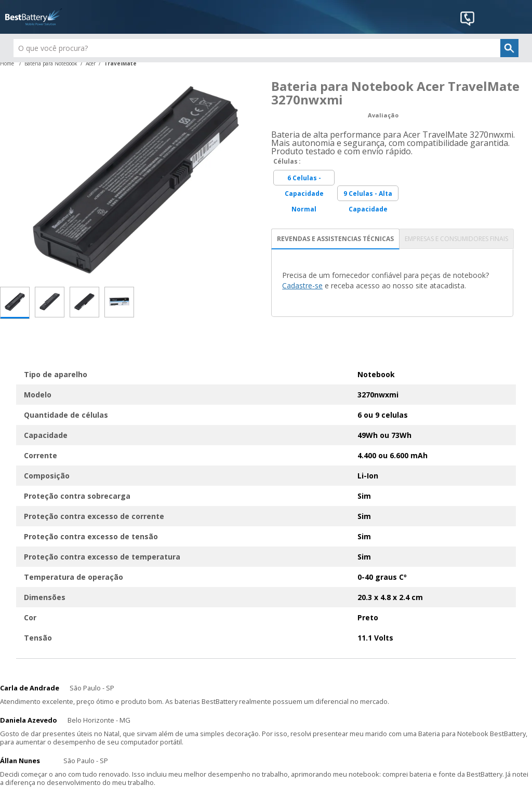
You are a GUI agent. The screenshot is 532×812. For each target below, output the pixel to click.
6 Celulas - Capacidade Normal (304, 179)
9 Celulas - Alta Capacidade (368, 195)
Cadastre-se (302, 285)
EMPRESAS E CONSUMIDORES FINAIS (456, 239)
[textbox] (266, 48)
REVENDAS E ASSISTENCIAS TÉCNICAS (335, 239)
